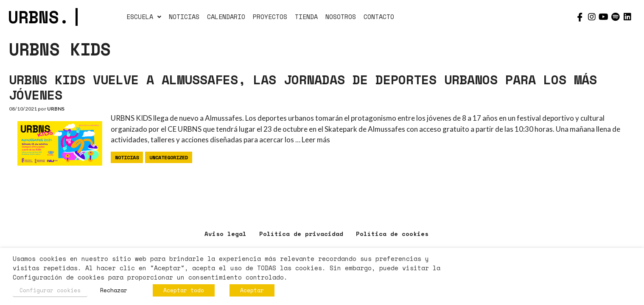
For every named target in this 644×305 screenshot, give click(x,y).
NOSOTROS (341, 17)
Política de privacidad (301, 234)
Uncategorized (169, 157)
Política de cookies (392, 234)
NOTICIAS (184, 17)
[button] (144, 17)
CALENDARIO (226, 17)
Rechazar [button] (114, 290)
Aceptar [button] (252, 290)
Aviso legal (225, 234)
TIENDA (306, 17)
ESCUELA (144, 17)
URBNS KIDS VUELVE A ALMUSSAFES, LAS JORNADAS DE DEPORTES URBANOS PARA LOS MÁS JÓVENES (303, 87)
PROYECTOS (270, 17)
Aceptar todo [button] (184, 290)
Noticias (127, 157)
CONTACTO (379, 17)
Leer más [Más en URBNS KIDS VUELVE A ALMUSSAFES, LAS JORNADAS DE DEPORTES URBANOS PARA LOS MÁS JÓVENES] (316, 140)
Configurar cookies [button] (50, 290)
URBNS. (45, 17)
